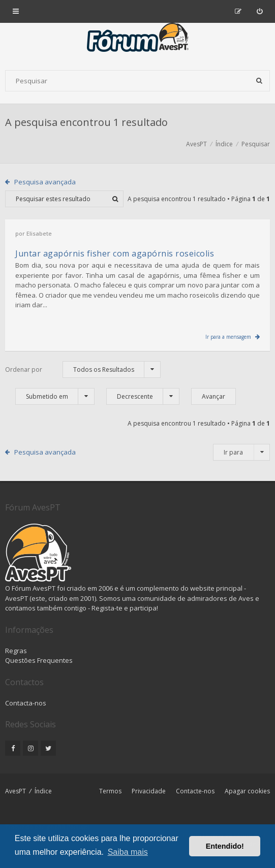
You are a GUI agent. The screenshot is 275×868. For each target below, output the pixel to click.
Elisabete (39, 233)
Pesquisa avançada (45, 182)
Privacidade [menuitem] (149, 791)
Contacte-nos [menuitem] (195, 791)
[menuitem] (259, 11)
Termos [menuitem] (110, 791)
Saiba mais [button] (128, 852)
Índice (43, 791)
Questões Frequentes (39, 660)
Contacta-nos (26, 703)
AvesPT (16, 791)
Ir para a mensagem (228, 337)
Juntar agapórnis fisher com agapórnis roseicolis (115, 253)
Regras (16, 651)
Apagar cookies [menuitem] (247, 791)
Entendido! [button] (225, 846)
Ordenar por (24, 369)
